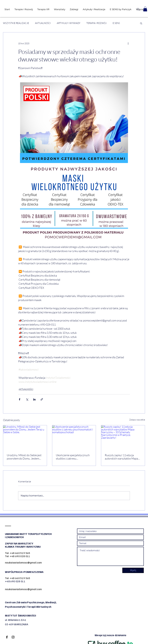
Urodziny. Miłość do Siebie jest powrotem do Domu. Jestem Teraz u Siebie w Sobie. (24, 457)
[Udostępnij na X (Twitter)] (27, 399)
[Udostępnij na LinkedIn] (34, 399)
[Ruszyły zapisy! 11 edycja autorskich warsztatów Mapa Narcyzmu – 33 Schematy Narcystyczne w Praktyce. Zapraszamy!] (123, 438)
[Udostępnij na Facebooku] (20, 399)
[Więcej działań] (128, 43)
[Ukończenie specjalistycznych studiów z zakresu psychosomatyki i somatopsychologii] (74, 438)
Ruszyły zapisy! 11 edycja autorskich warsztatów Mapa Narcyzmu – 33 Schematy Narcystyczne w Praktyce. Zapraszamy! (121, 457)
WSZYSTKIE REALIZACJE (16, 23)
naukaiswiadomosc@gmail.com (23, 562)
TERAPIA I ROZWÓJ (97, 23)
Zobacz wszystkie (137, 420)
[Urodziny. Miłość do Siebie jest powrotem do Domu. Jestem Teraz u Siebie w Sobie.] (25, 438)
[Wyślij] (133, 570)
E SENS (116, 23)
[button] (145, 9)
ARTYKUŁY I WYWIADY (69, 23)
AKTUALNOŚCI (43, 23)
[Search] (138, 9)
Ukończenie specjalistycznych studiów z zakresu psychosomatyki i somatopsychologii (73, 457)
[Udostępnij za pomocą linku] (42, 399)
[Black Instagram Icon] (13, 637)
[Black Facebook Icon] (7, 637)
